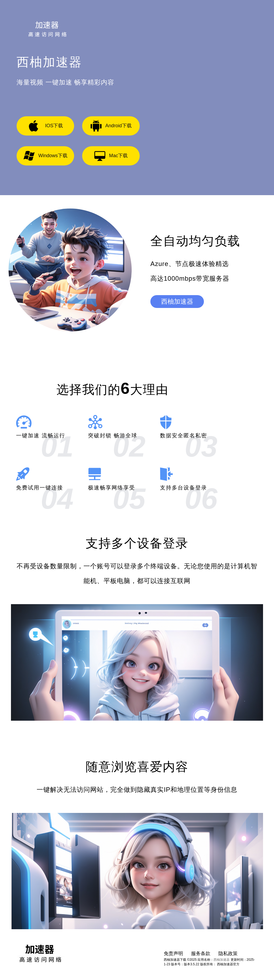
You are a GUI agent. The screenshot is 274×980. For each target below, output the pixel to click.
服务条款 (201, 954)
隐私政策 (228, 954)
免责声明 (173, 954)
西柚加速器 (177, 301)
